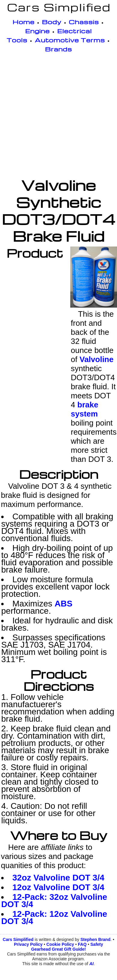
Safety (97, 944)
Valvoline (97, 359)
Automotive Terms (70, 40)
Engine (37, 31)
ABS (63, 604)
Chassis (84, 22)
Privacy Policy (28, 944)
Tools (17, 40)
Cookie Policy (60, 944)
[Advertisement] (57, 116)
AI (91, 964)
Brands (58, 49)
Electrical (75, 31)
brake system (85, 409)
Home (24, 22)
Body (52, 22)
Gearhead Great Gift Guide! (58, 949)
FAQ (82, 944)
